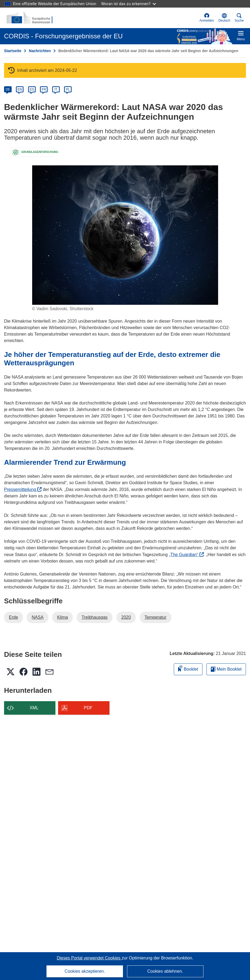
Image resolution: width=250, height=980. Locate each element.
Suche (239, 18)
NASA (38, 617)
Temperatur (156, 617)
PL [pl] (68, 89)
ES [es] (32, 89)
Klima (62, 617)
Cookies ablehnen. (165, 971)
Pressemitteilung (23, 489)
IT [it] (56, 89)
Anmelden (207, 18)
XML (34, 708)
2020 (126, 617)
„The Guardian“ (186, 555)
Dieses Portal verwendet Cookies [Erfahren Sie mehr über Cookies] (89, 958)
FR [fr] (44, 89)
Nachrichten (40, 51)
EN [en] (20, 89)
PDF (88, 708)
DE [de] (8, 89)
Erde (14, 617)
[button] (224, 18)
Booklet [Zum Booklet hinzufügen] (188, 668)
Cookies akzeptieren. (85, 971)
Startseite (13, 51)
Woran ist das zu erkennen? (129, 4)
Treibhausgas (95, 617)
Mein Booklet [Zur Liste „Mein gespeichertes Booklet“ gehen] (226, 669)
